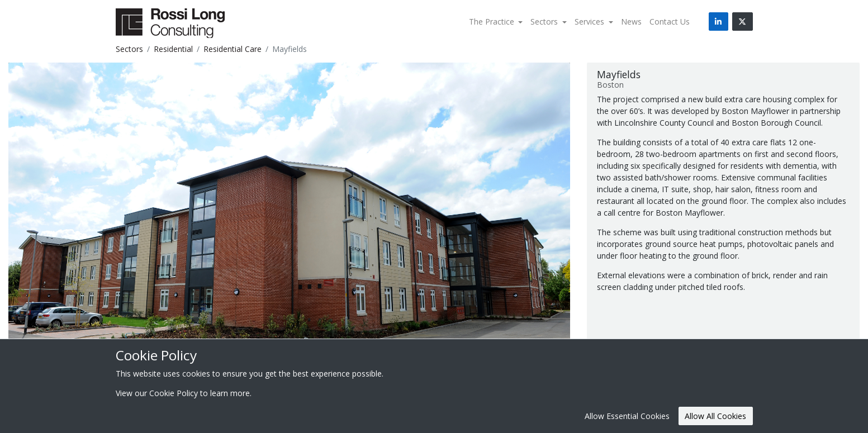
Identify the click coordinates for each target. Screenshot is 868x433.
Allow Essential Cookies (627, 416)
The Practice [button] (493, 22)
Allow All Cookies (715, 416)
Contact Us (670, 22)
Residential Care (233, 49)
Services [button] (590, 22)
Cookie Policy (174, 393)
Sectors (129, 49)
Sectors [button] (545, 22)
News (631, 22)
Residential (173, 49)
